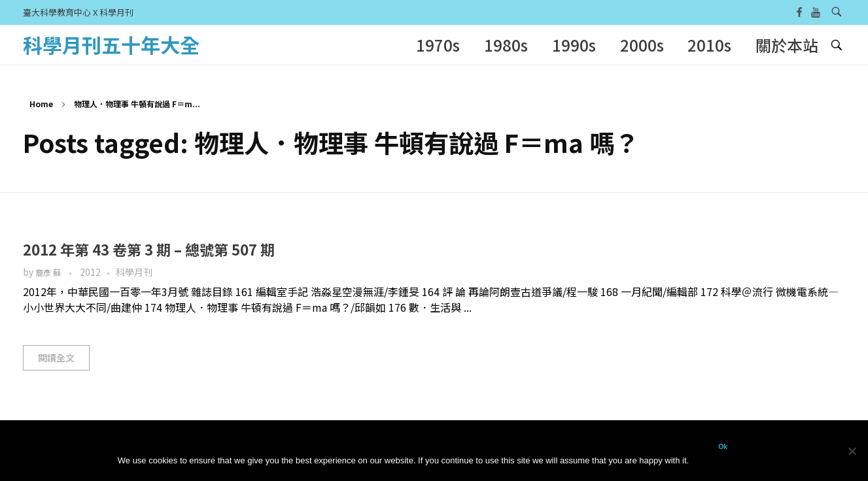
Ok (723, 446)
